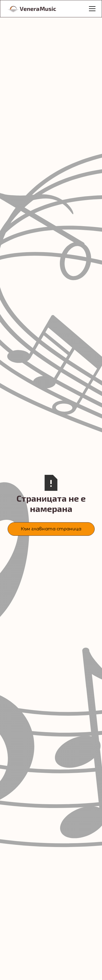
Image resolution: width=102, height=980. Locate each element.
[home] (38, 9)
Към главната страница (51, 529)
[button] (91, 9)
